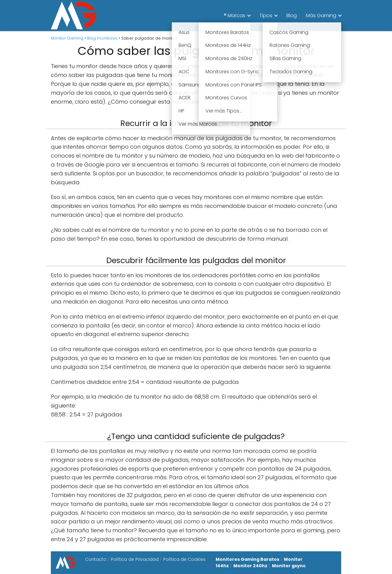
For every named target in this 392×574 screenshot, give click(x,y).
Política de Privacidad (135, 559)
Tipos (266, 15)
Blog (292, 15)
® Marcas (235, 15)
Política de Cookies (184, 559)
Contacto (96, 559)
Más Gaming (321, 15)
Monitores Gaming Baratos (247, 559)
